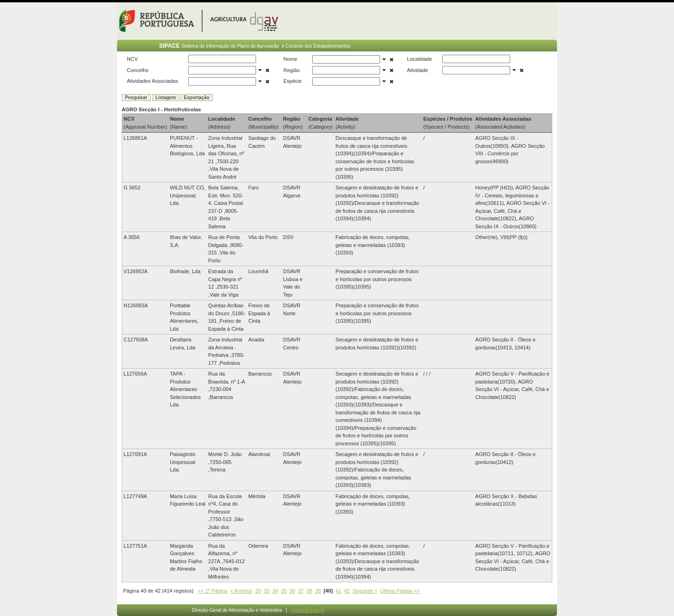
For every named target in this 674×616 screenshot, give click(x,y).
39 (318, 591)
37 (301, 591)
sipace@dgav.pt (308, 610)
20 (258, 591)
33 (267, 591)
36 (292, 591)
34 (275, 591)
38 (309, 591)
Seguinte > (365, 591)
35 (284, 591)
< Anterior (241, 591)
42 (347, 591)
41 (338, 591)
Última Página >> (400, 591)
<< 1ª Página (213, 591)
